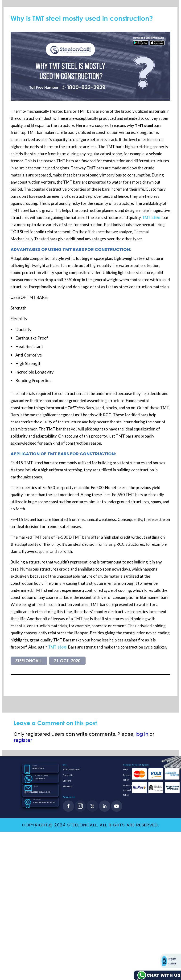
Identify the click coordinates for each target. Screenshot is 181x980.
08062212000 (38, 768)
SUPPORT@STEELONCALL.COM (37, 792)
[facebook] (68, 806)
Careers (67, 781)
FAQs (126, 770)
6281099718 (40, 778)
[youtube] (117, 806)
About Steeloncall (71, 770)
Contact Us (68, 775)
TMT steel (152, 218)
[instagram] (80, 806)
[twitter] (93, 806)
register (23, 740)
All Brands (68, 787)
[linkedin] (105, 806)
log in (142, 734)
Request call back (170, 961)
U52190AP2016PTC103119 (44, 802)
